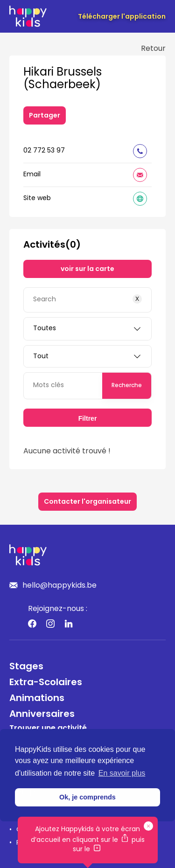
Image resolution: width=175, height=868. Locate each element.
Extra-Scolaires (46, 683)
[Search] (87, 300)
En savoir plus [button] (122, 773)
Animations (37, 699)
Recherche (127, 386)
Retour (153, 49)
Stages (26, 667)
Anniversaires (42, 715)
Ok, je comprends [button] (87, 797)
